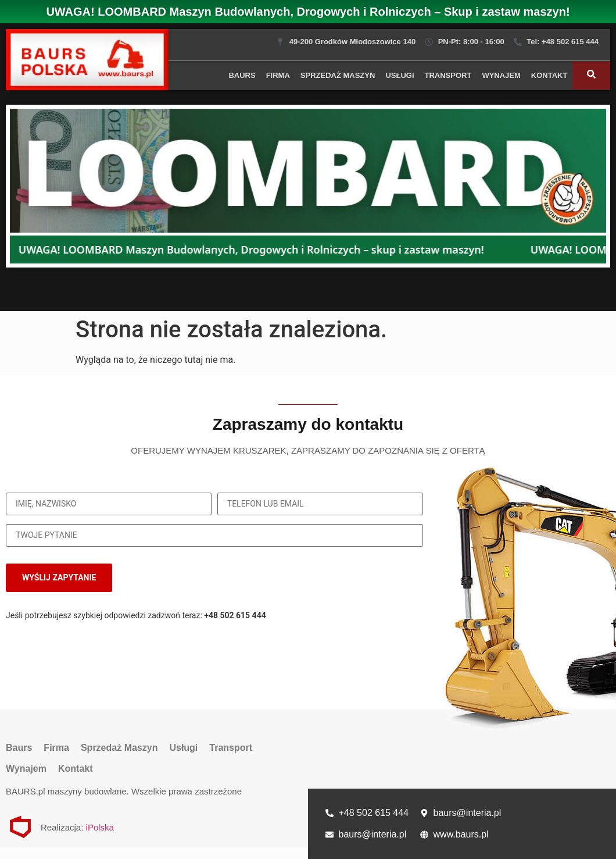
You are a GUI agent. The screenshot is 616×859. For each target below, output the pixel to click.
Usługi (400, 75)
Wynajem (501, 75)
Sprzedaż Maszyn (338, 75)
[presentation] (343, 578)
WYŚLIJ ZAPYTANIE (59, 578)
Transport (448, 75)
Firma (278, 75)
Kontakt (549, 75)
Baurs (242, 75)
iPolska (100, 827)
